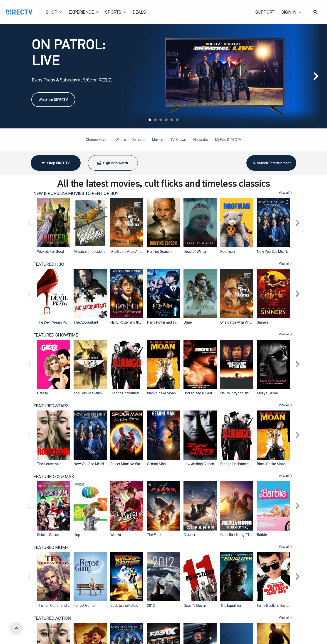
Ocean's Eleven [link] (195, 605)
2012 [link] (151, 605)
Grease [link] (42, 393)
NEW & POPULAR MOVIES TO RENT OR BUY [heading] (76, 193)
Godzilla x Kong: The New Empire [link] (246, 535)
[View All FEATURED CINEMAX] (286, 477)
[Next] (316, 76)
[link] (53, 223)
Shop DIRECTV (55, 163)
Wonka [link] (116, 535)
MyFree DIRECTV (228, 140)
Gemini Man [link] (156, 464)
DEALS (139, 12)
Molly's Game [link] (267, 393)
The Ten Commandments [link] (57, 605)
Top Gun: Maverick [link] (88, 393)
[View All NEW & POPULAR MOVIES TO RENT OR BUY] (286, 193)
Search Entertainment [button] (271, 163)
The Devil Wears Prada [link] (54, 322)
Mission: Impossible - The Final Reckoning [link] (106, 251)
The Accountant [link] (86, 322)
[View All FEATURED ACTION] (286, 618)
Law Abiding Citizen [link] (199, 464)
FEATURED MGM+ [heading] (51, 547)
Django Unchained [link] (125, 393)
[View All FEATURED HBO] (286, 264)
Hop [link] (77, 535)
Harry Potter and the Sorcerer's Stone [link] (175, 322)
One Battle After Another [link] (129, 251)
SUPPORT (265, 12)
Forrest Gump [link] (84, 605)
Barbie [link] (262, 535)
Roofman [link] (228, 251)
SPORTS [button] (116, 12)
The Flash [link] (155, 535)
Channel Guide (97, 140)
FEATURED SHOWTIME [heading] (56, 335)
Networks (200, 140)
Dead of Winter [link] (195, 251)
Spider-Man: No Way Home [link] (131, 464)
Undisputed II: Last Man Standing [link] (209, 393)
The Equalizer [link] (231, 605)
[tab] (150, 120)
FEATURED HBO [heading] (49, 264)
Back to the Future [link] (124, 605)
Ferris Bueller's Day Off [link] (274, 605)
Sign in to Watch (112, 163)
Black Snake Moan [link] (161, 393)
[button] (315, 12)
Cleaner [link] (189, 535)
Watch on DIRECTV (53, 100)
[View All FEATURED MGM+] (286, 547)
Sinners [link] (263, 322)
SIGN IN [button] (292, 12)
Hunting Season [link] (159, 251)
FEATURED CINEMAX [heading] (54, 477)
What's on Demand (130, 140)
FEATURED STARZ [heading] (51, 406)
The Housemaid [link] (49, 464)
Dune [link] (188, 322)
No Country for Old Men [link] (238, 393)
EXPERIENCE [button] (84, 12)
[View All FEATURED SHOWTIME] (286, 335)
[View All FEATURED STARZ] (286, 406)
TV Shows (178, 140)
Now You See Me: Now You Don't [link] (282, 251)
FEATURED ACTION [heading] (52, 618)
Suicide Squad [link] (48, 535)
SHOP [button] (54, 12)
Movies (157, 140)
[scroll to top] (16, 628)
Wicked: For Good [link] (51, 251)
